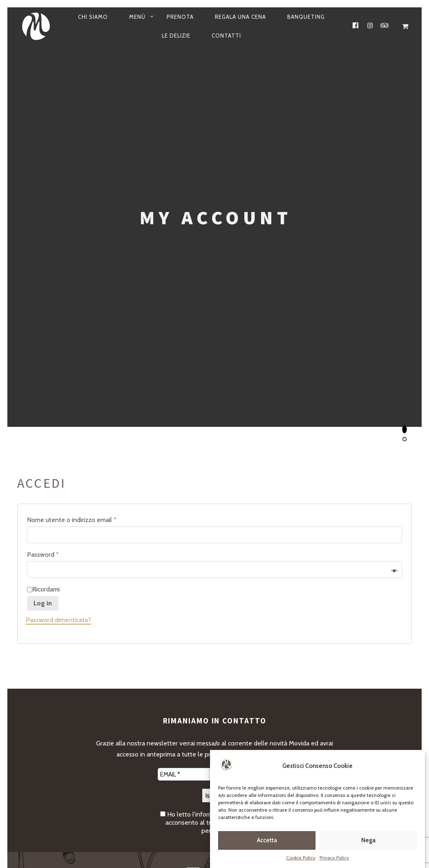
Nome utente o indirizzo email (72, 520)
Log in (43, 603)
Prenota (180, 17)
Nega (368, 841)
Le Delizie (176, 36)
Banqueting (306, 17)
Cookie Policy (301, 858)
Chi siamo (93, 17)
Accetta (267, 841)
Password (43, 554)
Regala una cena (240, 17)
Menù (137, 17)
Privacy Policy (334, 858)
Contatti (226, 36)
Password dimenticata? (58, 620)
